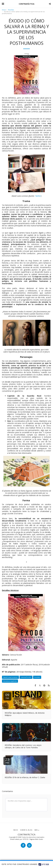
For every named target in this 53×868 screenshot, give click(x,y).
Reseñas (11, 10)
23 (7, 760)
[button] (3, 4)
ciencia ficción (26, 677)
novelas (37, 677)
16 (7, 728)
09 (7, 696)
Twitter (38, 196)
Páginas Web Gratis (36, 839)
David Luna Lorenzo (10, 677)
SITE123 (26, 839)
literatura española (10, 681)
